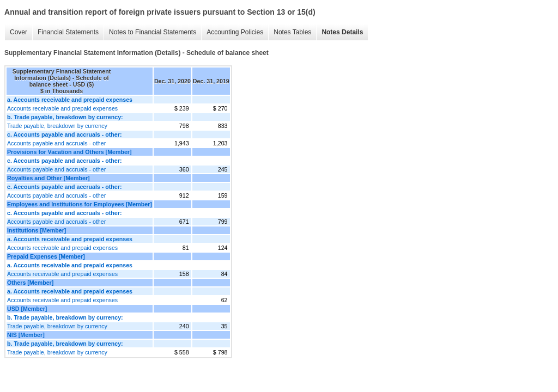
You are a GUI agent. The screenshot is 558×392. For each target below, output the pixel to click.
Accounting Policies (235, 32)
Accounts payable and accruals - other (56, 143)
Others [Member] (30, 283)
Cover (19, 32)
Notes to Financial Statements (153, 32)
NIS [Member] (26, 335)
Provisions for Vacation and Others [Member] (69, 152)
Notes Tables (292, 32)
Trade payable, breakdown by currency (57, 126)
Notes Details (342, 32)
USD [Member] (27, 309)
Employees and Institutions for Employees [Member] (80, 204)
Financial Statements (68, 32)
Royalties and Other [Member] (48, 178)
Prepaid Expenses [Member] (46, 256)
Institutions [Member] (37, 230)
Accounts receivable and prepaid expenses (62, 108)
